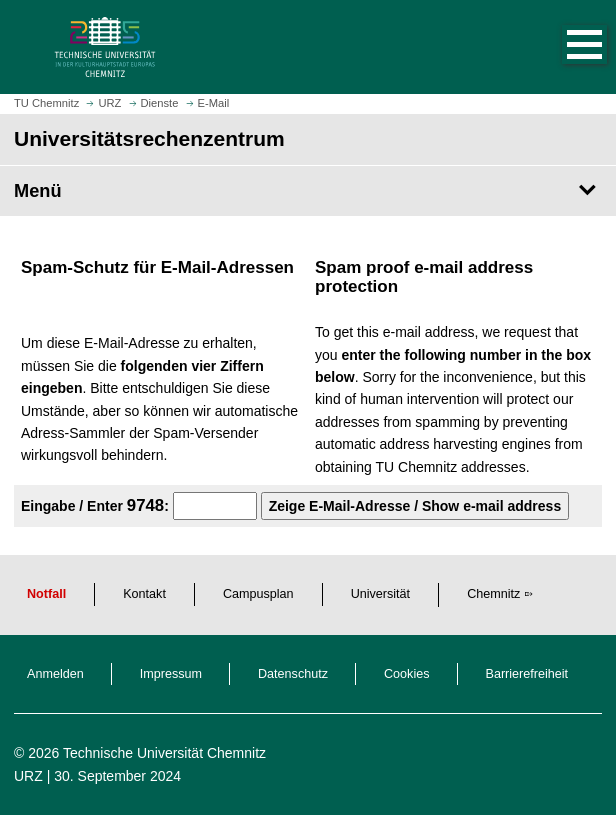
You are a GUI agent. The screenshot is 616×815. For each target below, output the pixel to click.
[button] (564, 47)
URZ (28, 776)
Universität (381, 594)
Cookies (407, 674)
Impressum (171, 674)
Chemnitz (493, 594)
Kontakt (144, 594)
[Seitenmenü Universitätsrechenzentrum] (308, 191)
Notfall (46, 594)
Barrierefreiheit (527, 674)
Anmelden (55, 674)
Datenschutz (293, 674)
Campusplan (258, 594)
